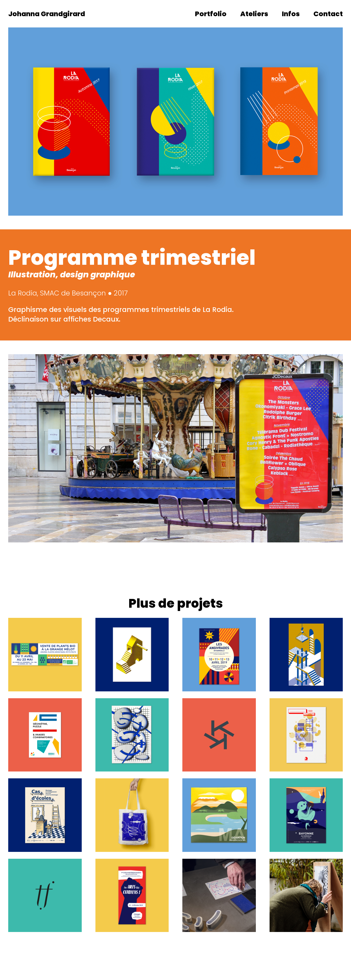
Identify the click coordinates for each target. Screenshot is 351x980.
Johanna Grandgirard (47, 14)
